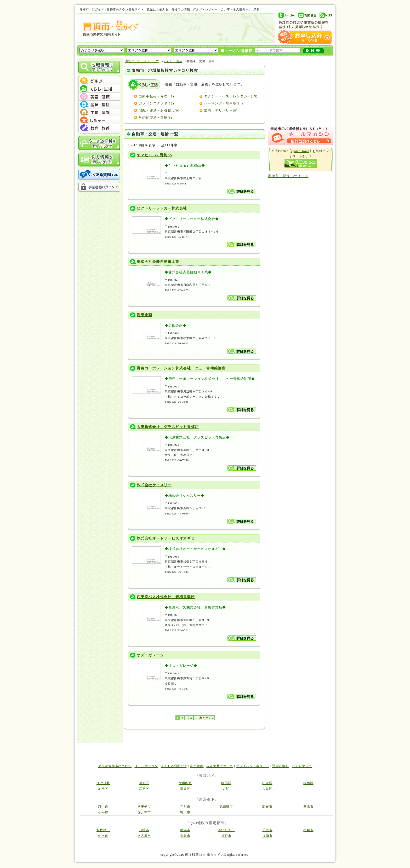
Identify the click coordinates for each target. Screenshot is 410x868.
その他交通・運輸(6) (155, 117)
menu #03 (99, 97)
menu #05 (99, 112)
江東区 (144, 789)
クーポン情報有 (237, 51)
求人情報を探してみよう (99, 160)
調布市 (267, 807)
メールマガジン (146, 766)
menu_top (99, 77)
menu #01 (99, 81)
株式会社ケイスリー (154, 485)
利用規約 (197, 766)
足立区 (103, 789)
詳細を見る (242, 191)
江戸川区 (103, 783)
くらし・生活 (173, 61)
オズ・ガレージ (150, 655)
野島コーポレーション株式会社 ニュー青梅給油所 (181, 368)
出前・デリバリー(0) (221, 110)
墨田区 (185, 789)
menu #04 (99, 105)
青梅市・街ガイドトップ (142, 61)
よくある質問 (99, 174)
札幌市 (308, 830)
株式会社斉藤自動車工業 (158, 262)
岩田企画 (144, 315)
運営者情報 (281, 766)
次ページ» (206, 718)
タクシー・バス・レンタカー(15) (231, 96)
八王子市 (144, 807)
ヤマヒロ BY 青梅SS (154, 155)
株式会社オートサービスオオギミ (166, 538)
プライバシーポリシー (253, 766)
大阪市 (185, 836)
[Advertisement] (206, 28)
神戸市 (226, 836)
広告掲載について (220, 766)
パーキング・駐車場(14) (223, 103)
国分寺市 (144, 812)
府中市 (103, 807)
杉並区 (267, 783)
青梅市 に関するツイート (288, 176)
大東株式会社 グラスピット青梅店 (168, 427)
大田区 (267, 789)
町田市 (185, 812)
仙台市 (103, 836)
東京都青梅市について (115, 766)
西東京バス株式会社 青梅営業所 (166, 597)
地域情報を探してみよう (99, 67)
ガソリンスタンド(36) (156, 103)
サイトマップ (302, 766)
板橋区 (308, 783)
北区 (226, 789)
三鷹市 (308, 807)
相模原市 (103, 830)
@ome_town (300, 151)
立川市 (185, 807)
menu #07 (99, 128)
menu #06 (99, 120)
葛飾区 (144, 783)
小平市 (103, 812)
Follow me (301, 163)
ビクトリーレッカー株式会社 (162, 208)
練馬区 (226, 783)
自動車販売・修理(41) (156, 96)
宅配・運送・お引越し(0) (159, 110)
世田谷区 (185, 783)
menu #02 (99, 89)
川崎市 (144, 830)
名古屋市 (144, 836)
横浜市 (185, 830)
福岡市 (267, 836)
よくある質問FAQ (174, 766)
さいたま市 (226, 830)
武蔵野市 (226, 807)
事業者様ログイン (99, 187)
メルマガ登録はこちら (300, 135)
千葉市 (267, 830)
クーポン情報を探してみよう (99, 143)
